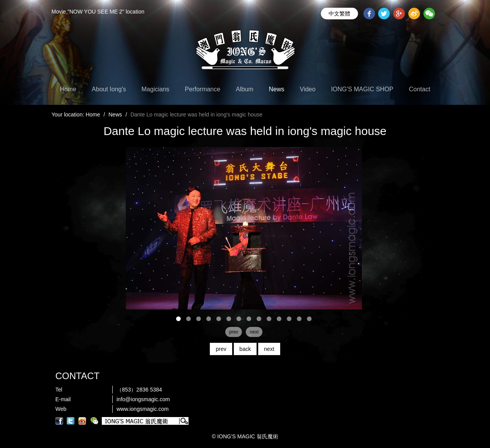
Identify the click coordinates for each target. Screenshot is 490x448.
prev (221, 349)
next (269, 349)
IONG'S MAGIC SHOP (362, 89)
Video (308, 89)
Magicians (156, 89)
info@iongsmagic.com (143, 399)
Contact (419, 89)
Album (244, 89)
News (277, 89)
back (245, 349)
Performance (203, 89)
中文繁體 (339, 14)
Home (68, 89)
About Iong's (109, 89)
